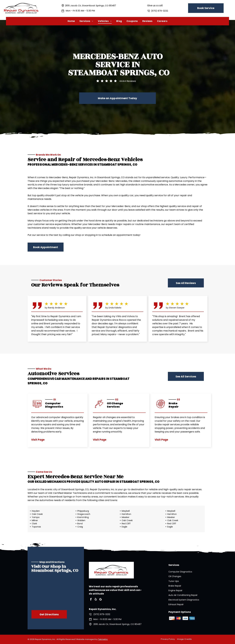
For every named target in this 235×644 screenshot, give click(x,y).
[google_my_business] (101, 600)
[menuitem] (71, 21)
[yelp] (96, 600)
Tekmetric (103, 639)
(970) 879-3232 (159, 11)
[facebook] (91, 600)
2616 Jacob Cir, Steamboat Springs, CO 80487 (91, 5)
